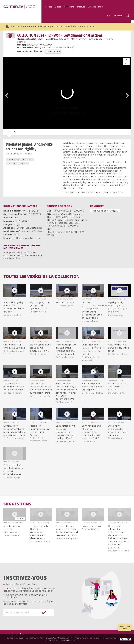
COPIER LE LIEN (53, 51)
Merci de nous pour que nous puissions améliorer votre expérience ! (51, 26)
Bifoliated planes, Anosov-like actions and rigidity (93, 387)
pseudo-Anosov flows (20, 160)
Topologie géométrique (105, 211)
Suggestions (17, 504)
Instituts (81, 7)
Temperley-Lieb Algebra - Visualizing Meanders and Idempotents (39, 532)
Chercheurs (23, 228)
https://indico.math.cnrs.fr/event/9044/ (54, 48)
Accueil (48, 7)
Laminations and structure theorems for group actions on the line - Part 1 (65, 432)
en (108, 16)
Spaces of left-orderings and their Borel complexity (14, 387)
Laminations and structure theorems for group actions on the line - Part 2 (92, 432)
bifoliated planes (18, 164)
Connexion (118, 16)
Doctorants (36, 228)
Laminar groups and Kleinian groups (117, 387)
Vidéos (58, 7)
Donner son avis (125, 627)
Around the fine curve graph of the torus (119, 348)
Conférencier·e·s (95, 7)
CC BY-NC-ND (22, 221)
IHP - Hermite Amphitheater (25, 238)
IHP (16, 218)
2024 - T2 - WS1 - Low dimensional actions (60, 35)
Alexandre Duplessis (33, 231)
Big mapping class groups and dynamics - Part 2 (40, 348)
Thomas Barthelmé (21, 154)
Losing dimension (92, 526)
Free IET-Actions (65, 302)
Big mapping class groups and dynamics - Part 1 (40, 306)
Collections (69, 7)
